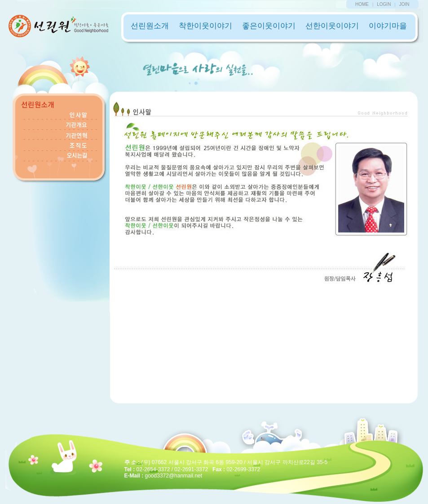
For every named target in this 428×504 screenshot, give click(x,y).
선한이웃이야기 (332, 26)
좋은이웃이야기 (269, 26)
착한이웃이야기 (205, 26)
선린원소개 (150, 26)
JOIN (404, 4)
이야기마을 (388, 26)
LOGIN (384, 4)
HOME (362, 4)
